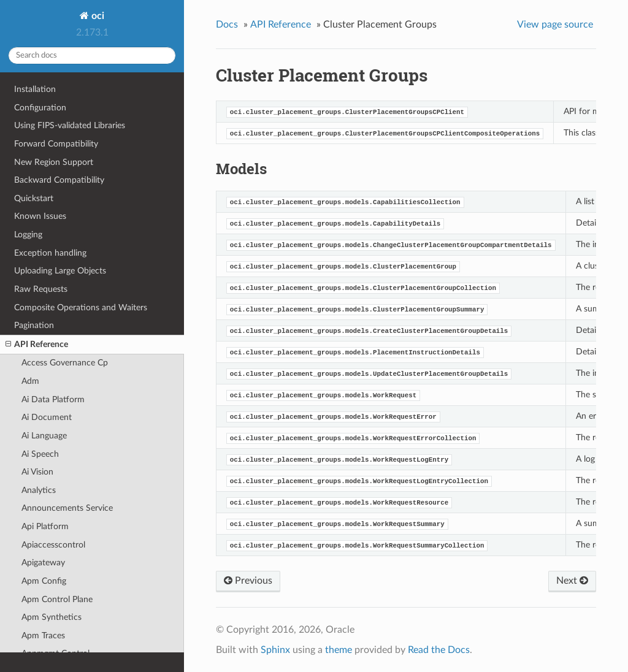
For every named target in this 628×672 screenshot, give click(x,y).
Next (572, 581)
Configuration (40, 108)
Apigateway (43, 563)
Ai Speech (40, 454)
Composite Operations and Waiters (81, 307)
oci (97, 16)
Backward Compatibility (59, 180)
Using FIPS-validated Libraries (70, 125)
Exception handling (50, 253)
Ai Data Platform (53, 399)
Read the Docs (439, 650)
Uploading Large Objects (60, 271)
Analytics (39, 490)
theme (339, 650)
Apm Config (44, 581)
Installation (35, 89)
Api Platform (45, 526)
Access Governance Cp (65, 363)
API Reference (37, 345)
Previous (248, 581)
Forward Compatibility (56, 144)
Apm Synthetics (52, 617)
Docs (227, 25)
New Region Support (54, 162)
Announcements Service (67, 508)
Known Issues (40, 216)
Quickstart (34, 198)
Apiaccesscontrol (53, 545)
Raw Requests (41, 289)
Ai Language (44, 436)
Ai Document (47, 417)
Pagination (34, 325)
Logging (28, 235)
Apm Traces (43, 636)
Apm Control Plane (57, 599)
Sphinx (275, 650)
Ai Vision (37, 472)
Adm (30, 381)
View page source (555, 25)
